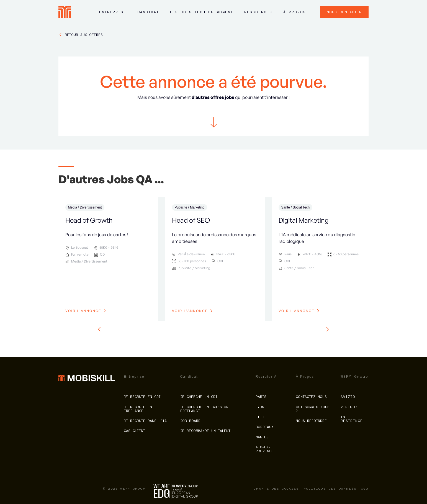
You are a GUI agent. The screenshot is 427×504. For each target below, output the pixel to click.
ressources (258, 12)
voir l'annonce (83, 311)
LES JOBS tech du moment (202, 12)
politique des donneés (330, 489)
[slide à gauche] (101, 329)
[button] (113, 15)
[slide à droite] (326, 329)
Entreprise (113, 12)
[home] (65, 12)
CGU (365, 489)
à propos (295, 12)
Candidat (148, 12)
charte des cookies (276, 489)
